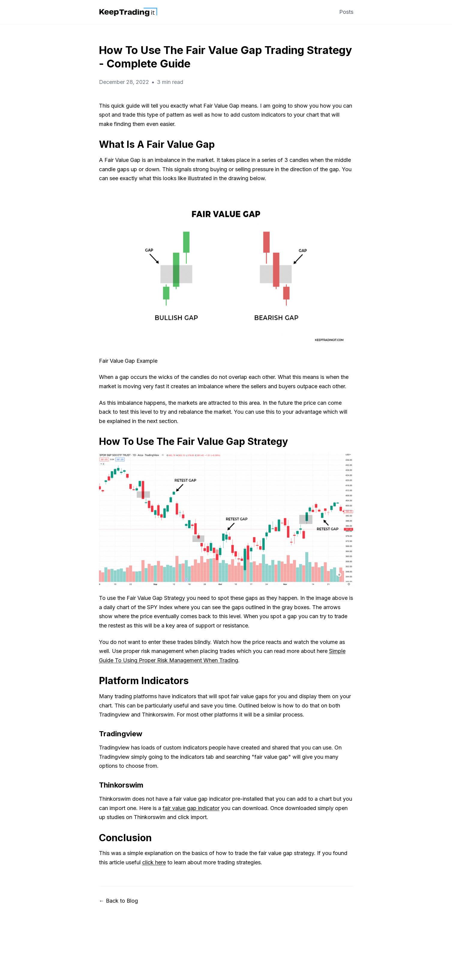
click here (154, 862)
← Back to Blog (118, 901)
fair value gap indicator (191, 808)
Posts (346, 12)
